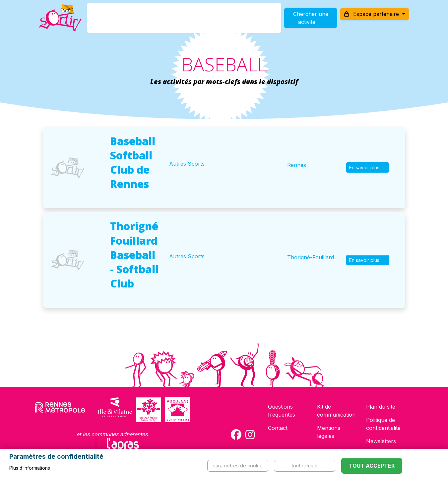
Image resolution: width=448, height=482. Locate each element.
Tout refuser (305, 466)
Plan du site (381, 407)
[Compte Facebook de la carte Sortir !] (236, 435)
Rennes (297, 165)
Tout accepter (372, 466)
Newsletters (381, 441)
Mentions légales (329, 432)
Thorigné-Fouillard (311, 257)
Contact (278, 428)
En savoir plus (368, 167)
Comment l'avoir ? (169, 21)
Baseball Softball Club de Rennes (133, 162)
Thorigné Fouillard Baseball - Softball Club (134, 255)
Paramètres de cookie (238, 466)
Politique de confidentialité (383, 424)
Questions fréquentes (282, 411)
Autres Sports (187, 164)
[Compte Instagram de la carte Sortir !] (250, 435)
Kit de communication (336, 411)
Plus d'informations (30, 468)
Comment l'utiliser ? (231, 21)
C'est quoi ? (118, 21)
